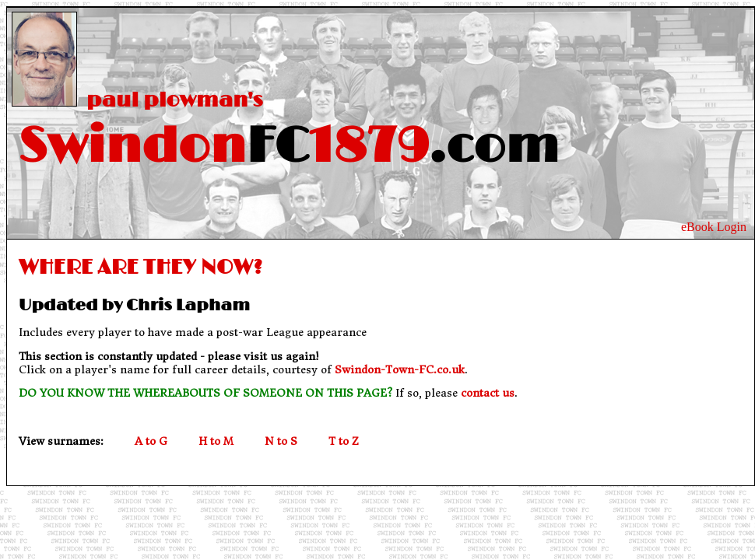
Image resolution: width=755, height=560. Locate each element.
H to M (216, 441)
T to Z (344, 441)
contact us (488, 393)
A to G (151, 441)
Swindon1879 (283, 147)
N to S (281, 441)
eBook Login (714, 227)
